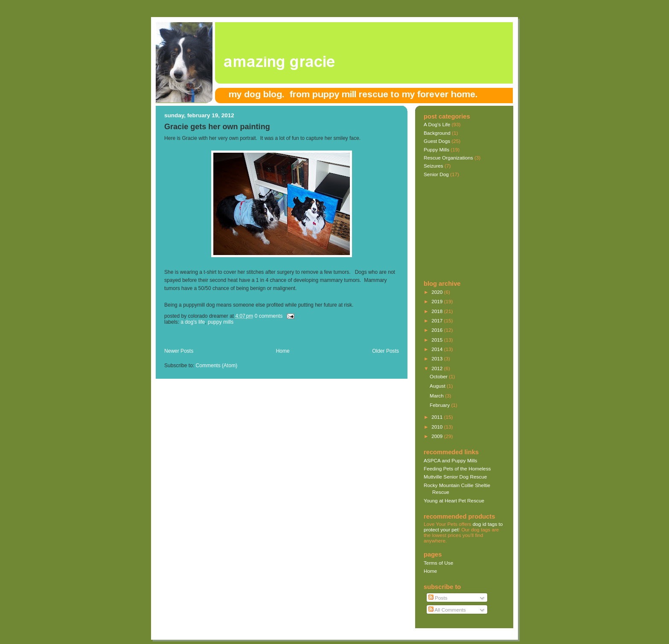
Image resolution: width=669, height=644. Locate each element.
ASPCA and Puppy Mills (450, 460)
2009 (438, 436)
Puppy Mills (221, 322)
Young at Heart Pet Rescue (454, 500)
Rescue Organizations (448, 158)
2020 (438, 292)
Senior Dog (436, 174)
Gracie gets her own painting (217, 127)
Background (437, 133)
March (437, 396)
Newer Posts (179, 351)
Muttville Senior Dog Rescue (455, 477)
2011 (438, 417)
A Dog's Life (193, 322)
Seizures (433, 166)
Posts (438, 598)
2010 (438, 427)
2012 (438, 368)
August (438, 386)
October (439, 376)
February (440, 405)
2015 (438, 340)
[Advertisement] (264, 338)
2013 (438, 358)
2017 (438, 321)
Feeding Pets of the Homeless (457, 468)
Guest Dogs (437, 141)
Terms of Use (438, 563)
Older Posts (385, 351)
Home (283, 351)
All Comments (447, 610)
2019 (438, 301)
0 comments (269, 316)
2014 (438, 349)
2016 (438, 330)
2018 (438, 311)
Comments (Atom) (217, 366)
